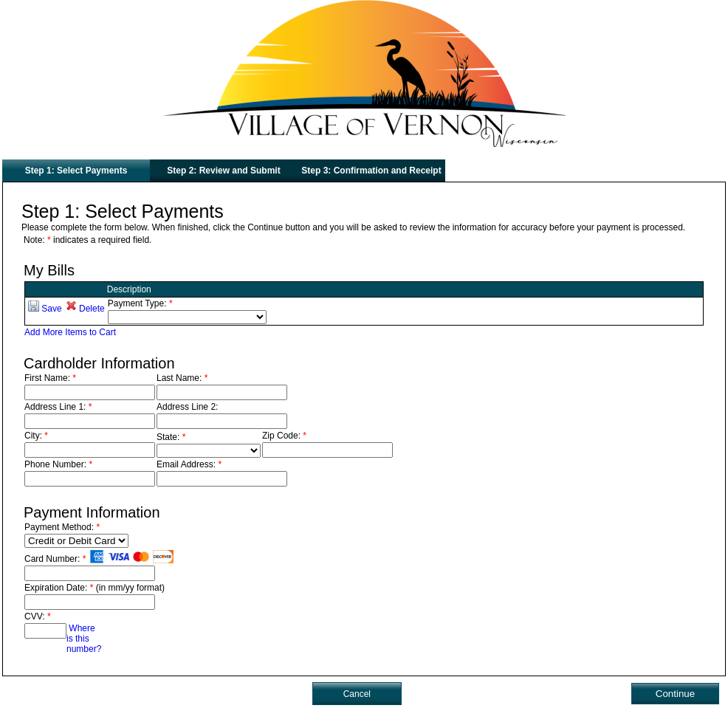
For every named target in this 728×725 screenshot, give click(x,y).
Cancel (357, 694)
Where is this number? (84, 639)
